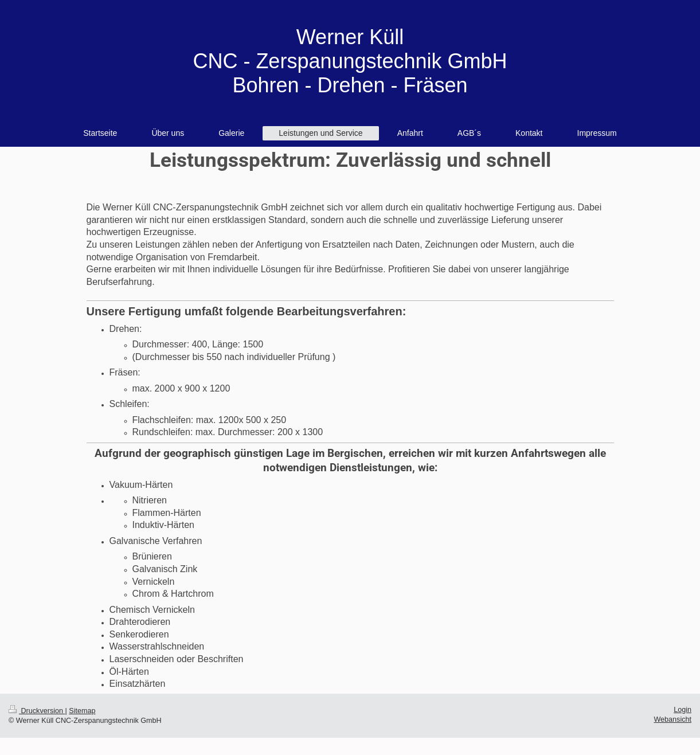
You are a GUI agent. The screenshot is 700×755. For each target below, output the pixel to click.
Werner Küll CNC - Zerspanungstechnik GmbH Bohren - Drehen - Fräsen (350, 61)
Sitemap (82, 711)
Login (683, 710)
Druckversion (37, 711)
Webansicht (672, 719)
